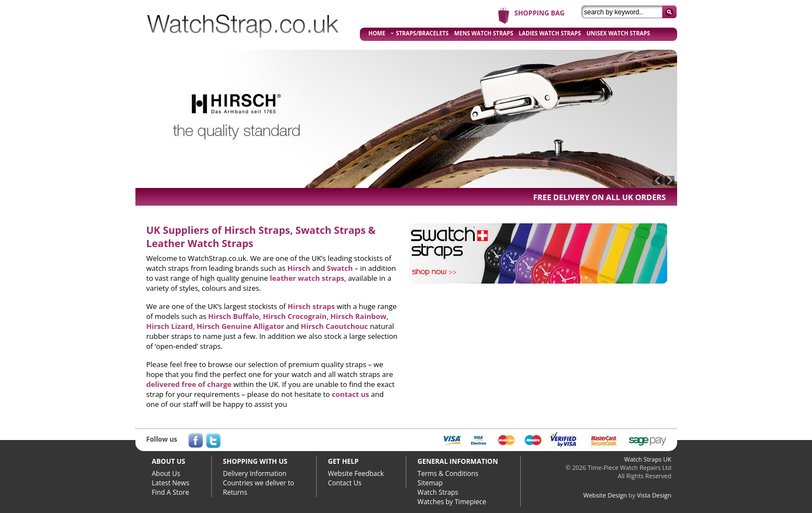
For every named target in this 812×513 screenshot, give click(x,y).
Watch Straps (438, 492)
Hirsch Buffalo (234, 316)
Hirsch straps (311, 306)
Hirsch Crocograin (294, 316)
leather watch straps (307, 278)
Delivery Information (255, 473)
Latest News (171, 483)
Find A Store (171, 492)
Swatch (340, 268)
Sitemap (430, 483)
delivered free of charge (189, 384)
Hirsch (299, 268)
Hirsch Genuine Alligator (240, 326)
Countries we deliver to (258, 483)
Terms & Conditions (448, 473)
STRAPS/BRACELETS (420, 33)
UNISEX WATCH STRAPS (618, 33)
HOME (377, 33)
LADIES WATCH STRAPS (550, 33)
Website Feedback (356, 473)
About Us (166, 473)
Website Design (605, 495)
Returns (235, 492)
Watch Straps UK (648, 459)
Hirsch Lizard (170, 326)
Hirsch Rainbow (358, 316)
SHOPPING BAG (540, 13)
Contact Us (345, 483)
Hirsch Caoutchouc (334, 326)
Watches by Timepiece (452, 502)
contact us (350, 394)
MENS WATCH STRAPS (484, 33)
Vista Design (654, 495)
